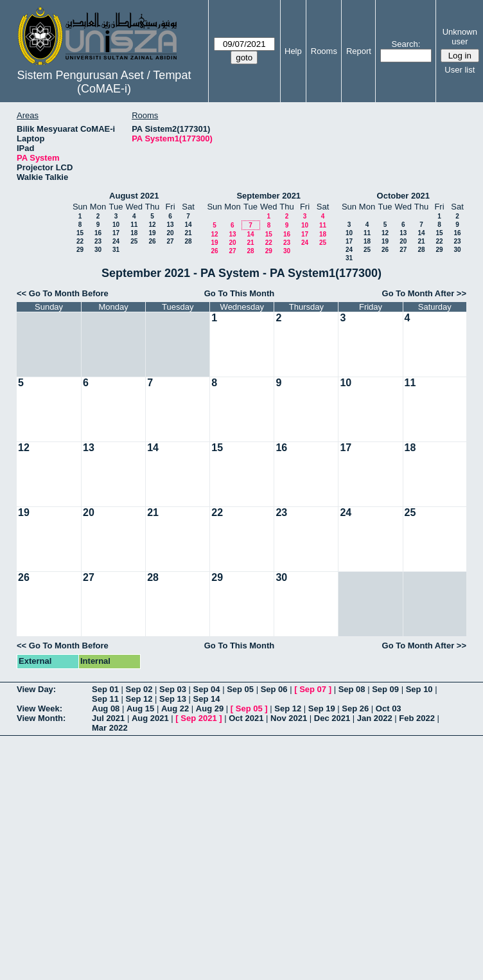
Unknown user (460, 37)
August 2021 (134, 196)
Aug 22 (175, 708)
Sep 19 (322, 708)
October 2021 (403, 196)
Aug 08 (106, 708)
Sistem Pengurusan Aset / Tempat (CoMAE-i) (104, 82)
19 (152, 233)
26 (152, 241)
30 (98, 250)
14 (188, 225)
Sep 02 (139, 689)
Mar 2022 (110, 728)
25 (134, 241)
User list (460, 70)
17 (116, 233)
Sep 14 (207, 699)
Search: (406, 44)
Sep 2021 (198, 718)
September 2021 (268, 196)
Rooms (324, 51)
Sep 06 (274, 689)
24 (116, 241)
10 (116, 225)
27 (170, 241)
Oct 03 (389, 708)
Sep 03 (173, 689)
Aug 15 (140, 708)
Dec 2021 (332, 718)
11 (134, 225)
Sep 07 (313, 689)
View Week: (40, 708)
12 (152, 225)
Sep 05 (240, 689)
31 (116, 250)
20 (170, 233)
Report (359, 51)
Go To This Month (240, 293)
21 (188, 233)
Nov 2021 (289, 718)
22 (80, 241)
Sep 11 (105, 699)
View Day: (36, 689)
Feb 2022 (417, 718)
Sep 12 (139, 699)
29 (80, 250)
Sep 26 (355, 708)
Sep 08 (352, 689)
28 (188, 241)
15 (80, 233)
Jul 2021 (108, 718)
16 (98, 233)
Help (293, 51)
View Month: (41, 718)
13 (170, 225)
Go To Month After (418, 293)
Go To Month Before (69, 293)
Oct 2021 (246, 718)
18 (134, 233)
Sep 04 (207, 689)
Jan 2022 (375, 718)
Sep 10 (419, 689)
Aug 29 (210, 708)
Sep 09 (385, 689)
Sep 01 (105, 689)
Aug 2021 (150, 718)
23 (98, 241)
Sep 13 (173, 699)
